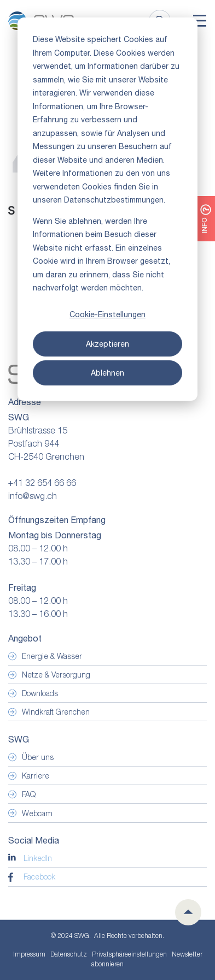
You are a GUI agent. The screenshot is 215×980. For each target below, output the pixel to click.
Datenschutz (69, 954)
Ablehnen (107, 373)
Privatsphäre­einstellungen (129, 954)
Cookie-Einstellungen (107, 314)
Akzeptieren (107, 344)
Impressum (29, 954)
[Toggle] (200, 21)
